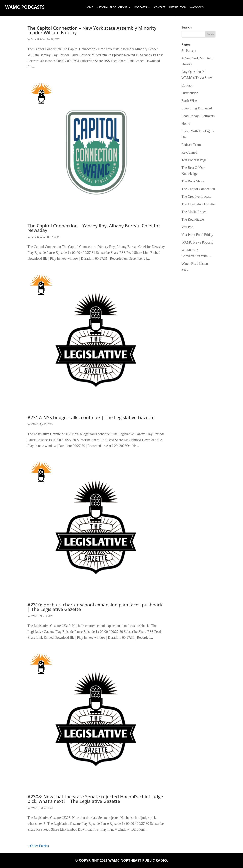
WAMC (34, 424)
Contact (160, 7)
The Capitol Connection (198, 189)
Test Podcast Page (194, 160)
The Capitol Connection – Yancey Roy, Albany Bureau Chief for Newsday (94, 228)
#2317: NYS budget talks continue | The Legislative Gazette (91, 417)
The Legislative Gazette (198, 204)
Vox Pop (187, 227)
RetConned (189, 152)
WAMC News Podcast (197, 242)
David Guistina (38, 39)
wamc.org (197, 7)
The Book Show (193, 181)
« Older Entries (38, 846)
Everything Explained (197, 108)
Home (89, 7)
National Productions (112, 7)
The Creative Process (196, 196)
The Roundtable (193, 219)
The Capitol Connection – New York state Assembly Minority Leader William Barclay (92, 30)
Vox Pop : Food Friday (197, 235)
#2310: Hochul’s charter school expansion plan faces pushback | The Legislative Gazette (95, 607)
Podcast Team (191, 145)
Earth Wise (189, 101)
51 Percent (189, 51)
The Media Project (195, 212)
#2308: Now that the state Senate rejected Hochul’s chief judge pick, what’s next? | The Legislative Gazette (95, 799)
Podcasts (141, 7)
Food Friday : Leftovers (198, 116)
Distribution (178, 7)
